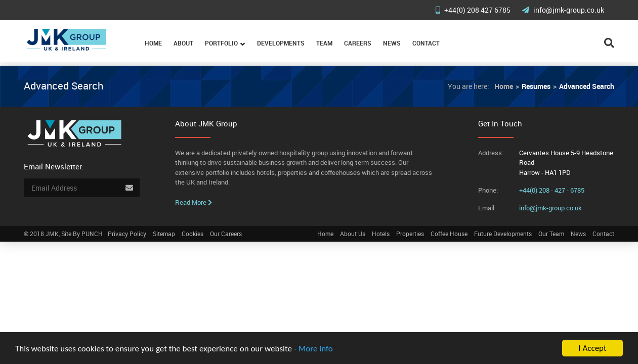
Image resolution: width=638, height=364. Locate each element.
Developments (281, 43)
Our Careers (226, 234)
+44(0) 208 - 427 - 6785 (552, 190)
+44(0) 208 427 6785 (474, 10)
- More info (313, 349)
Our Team (551, 234)
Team (324, 43)
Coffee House (449, 234)
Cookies (193, 234)
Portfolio (221, 43)
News (392, 43)
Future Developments (503, 234)
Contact (426, 43)
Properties (410, 234)
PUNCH (92, 234)
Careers (358, 43)
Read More (194, 202)
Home (153, 43)
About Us (353, 234)
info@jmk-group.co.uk (563, 10)
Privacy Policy (127, 234)
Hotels (381, 234)
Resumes (536, 86)
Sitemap (164, 234)
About (183, 43)
